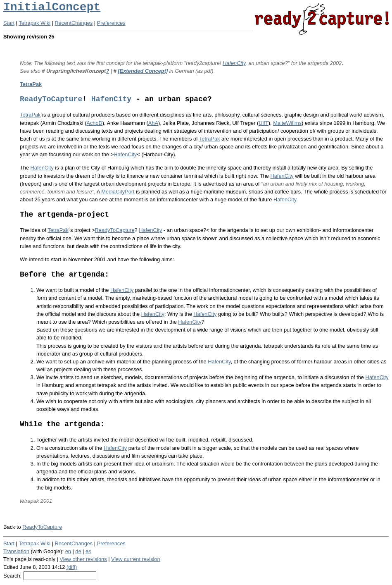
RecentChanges (74, 23)
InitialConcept (52, 7)
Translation (16, 551)
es (88, 551)
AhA (153, 123)
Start (9, 23)
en (68, 551)
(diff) (72, 567)
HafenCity (234, 63)
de (78, 551)
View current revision (136, 559)
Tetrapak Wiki (34, 23)
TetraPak (31, 84)
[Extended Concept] (143, 71)
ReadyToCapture (51, 99)
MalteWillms (287, 123)
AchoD (94, 123)
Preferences (111, 23)
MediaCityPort (118, 192)
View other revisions (83, 559)
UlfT (263, 123)
